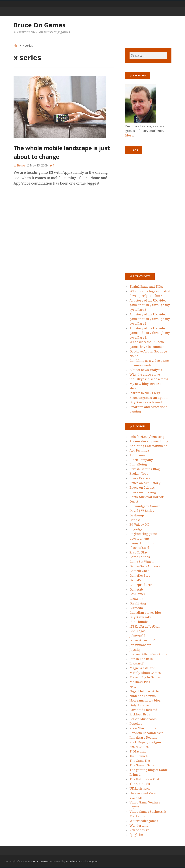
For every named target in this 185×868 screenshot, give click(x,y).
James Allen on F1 (143, 640)
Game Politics (140, 557)
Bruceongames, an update (149, 398)
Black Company (141, 460)
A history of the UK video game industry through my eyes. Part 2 (150, 319)
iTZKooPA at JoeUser (145, 627)
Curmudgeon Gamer (145, 506)
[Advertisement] (152, 213)
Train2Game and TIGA (146, 287)
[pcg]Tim (136, 835)
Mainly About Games (145, 673)
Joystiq (135, 650)
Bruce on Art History (145, 483)
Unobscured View (143, 793)
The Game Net (140, 761)
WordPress (73, 861)
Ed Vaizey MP (139, 525)
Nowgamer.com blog (145, 700)
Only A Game (139, 705)
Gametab (136, 589)
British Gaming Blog (145, 469)
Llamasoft (137, 663)
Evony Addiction (142, 543)
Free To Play (139, 552)
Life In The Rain (141, 659)
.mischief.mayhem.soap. (147, 437)
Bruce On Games (39, 25)
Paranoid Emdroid (143, 710)
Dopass (135, 520)
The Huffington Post (144, 779)
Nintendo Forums (143, 696)
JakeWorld (137, 636)
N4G (133, 687)
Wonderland (139, 826)
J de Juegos (137, 631)
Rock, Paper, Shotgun (145, 742)
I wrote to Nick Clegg (145, 393)
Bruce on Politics (142, 488)
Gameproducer (141, 585)
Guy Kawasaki (140, 617)
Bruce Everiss (140, 478)
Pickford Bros (140, 714)
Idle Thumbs (139, 622)
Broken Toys (139, 474)
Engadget (136, 529)
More (129, 135)
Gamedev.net (139, 571)
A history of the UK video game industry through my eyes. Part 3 (150, 305)
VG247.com (138, 798)
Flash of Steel (139, 548)
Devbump (137, 515)
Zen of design (139, 830)
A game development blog (149, 441)
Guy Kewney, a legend (146, 402)
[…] (103, 183)
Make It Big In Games (145, 677)
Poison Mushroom (143, 719)
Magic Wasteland (142, 668)
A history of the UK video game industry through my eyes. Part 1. (150, 333)
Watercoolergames (144, 821)
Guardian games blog (146, 613)
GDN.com (136, 599)
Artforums (137, 455)
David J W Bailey (142, 511)
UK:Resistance (140, 788)
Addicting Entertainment (148, 446)
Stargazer (92, 861)
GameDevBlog (140, 576)
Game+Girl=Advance (145, 566)
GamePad (137, 580)
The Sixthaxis (140, 784)
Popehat (136, 724)
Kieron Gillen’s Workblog (148, 654)
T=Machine (138, 751)
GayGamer (137, 594)
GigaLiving (138, 603)
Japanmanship (140, 645)
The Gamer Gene (142, 765)
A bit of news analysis (146, 370)
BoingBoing (138, 464)
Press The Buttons (143, 728)
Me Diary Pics (140, 682)
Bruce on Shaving (143, 492)
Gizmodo (136, 608)
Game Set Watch (142, 562)
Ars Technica (139, 450)
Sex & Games (139, 747)
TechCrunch (139, 756)
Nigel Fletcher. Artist (145, 691)
